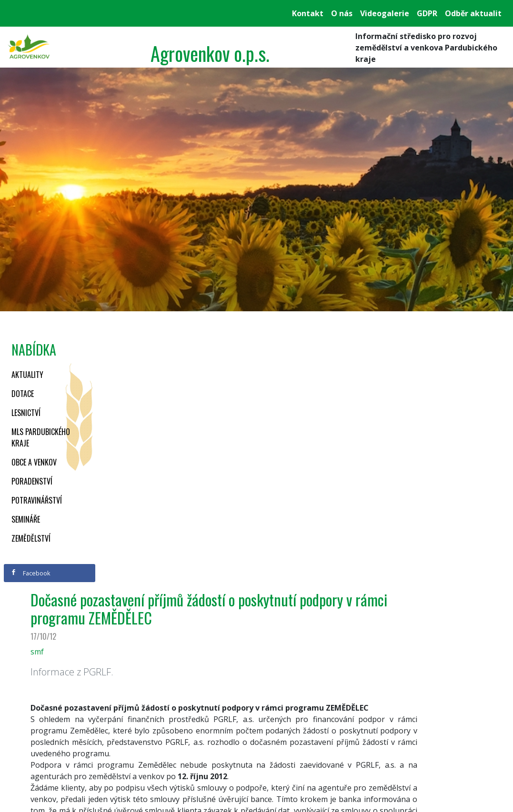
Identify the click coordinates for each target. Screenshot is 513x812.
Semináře (26, 519)
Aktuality (27, 375)
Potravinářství (37, 500)
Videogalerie (385, 13)
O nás (342, 13)
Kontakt (308, 13)
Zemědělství (31, 538)
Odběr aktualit (473, 13)
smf (37, 652)
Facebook (30, 573)
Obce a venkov (34, 462)
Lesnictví (26, 413)
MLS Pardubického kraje (41, 437)
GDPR (427, 13)
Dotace (23, 394)
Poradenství (32, 481)
